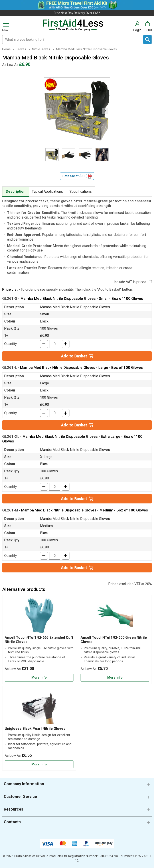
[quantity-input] (55, 344)
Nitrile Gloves (41, 49)
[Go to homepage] (73, 25)
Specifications (81, 192)
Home (6, 49)
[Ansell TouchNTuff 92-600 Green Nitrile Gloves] (115, 640)
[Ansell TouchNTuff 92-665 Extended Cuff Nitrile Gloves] (39, 640)
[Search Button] (147, 40)
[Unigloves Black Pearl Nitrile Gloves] (39, 728)
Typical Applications (47, 192)
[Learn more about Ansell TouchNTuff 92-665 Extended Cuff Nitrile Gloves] (39, 678)
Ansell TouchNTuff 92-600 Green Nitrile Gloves (114, 640)
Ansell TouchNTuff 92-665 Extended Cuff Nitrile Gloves (39, 640)
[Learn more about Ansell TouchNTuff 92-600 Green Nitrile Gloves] (115, 678)
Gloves (21, 49)
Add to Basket (74, 356)
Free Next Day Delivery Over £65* (77, 13)
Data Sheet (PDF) (77, 176)
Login (137, 30)
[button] (138, 27)
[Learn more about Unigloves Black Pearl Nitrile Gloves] (39, 764)
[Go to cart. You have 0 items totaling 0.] (148, 27)
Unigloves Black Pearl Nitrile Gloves (35, 729)
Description (16, 192)
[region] (39, 617)
